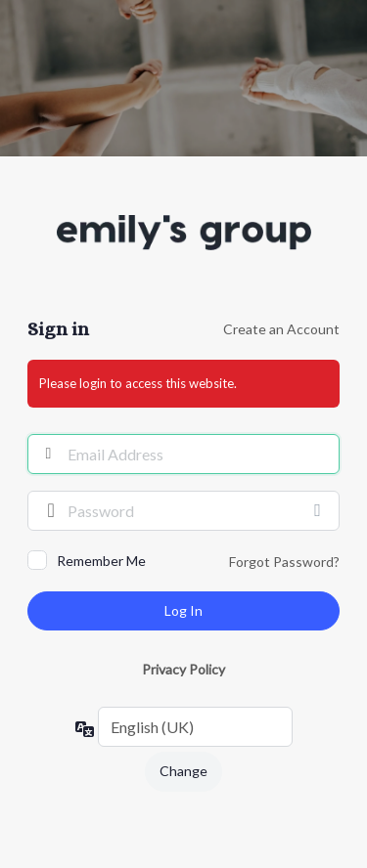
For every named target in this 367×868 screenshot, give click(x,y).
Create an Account (281, 329)
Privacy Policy (183, 669)
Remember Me (101, 561)
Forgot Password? (284, 562)
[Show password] (320, 510)
